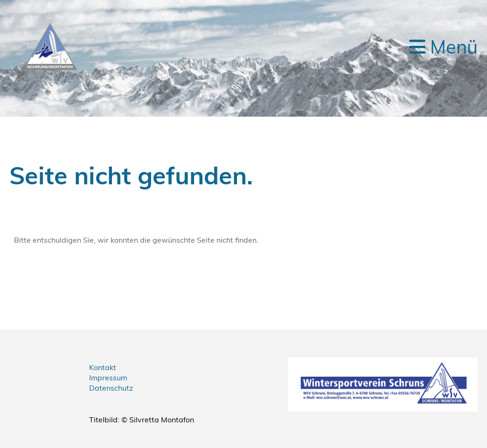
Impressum (108, 378)
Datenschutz (111, 388)
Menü (443, 47)
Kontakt (103, 367)
